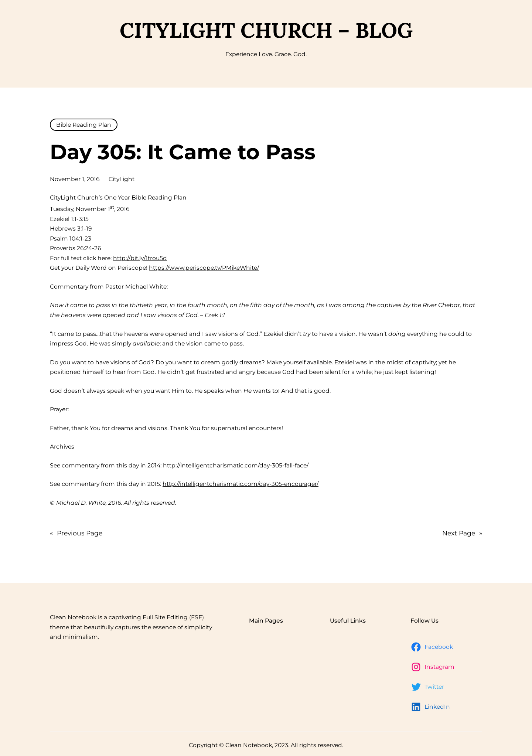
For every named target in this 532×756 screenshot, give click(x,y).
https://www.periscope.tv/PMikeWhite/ (204, 268)
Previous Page (76, 533)
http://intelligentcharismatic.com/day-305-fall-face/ (236, 465)
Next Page (462, 533)
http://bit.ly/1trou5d (140, 258)
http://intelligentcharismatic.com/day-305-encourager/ (241, 484)
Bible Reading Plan (84, 125)
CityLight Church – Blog (266, 30)
